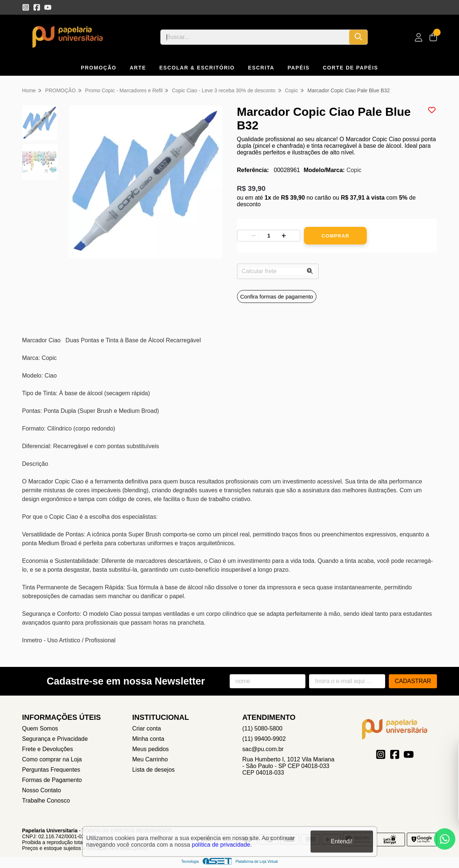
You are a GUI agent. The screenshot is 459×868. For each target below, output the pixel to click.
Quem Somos (40, 728)
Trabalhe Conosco (46, 801)
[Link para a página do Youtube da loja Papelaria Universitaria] (48, 7)
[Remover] (254, 236)
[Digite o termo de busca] (255, 37)
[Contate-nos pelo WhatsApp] (445, 839)
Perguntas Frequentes (51, 770)
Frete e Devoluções (48, 749)
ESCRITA (261, 68)
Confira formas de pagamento (277, 297)
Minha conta (148, 739)
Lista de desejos (154, 770)
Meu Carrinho (150, 759)
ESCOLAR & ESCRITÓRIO (197, 68)
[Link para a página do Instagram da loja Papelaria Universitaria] (26, 7)
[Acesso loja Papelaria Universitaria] (419, 37)
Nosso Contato (42, 790)
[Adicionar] (284, 236)
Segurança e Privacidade (55, 739)
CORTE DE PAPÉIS (350, 68)
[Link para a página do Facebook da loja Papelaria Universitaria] (37, 7)
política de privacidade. (222, 845)
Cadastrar (413, 681)
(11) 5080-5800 (262, 728)
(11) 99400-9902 (264, 739)
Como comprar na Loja (52, 759)
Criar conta (147, 728)
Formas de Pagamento (52, 780)
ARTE (138, 68)
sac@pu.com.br (263, 749)
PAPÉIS (298, 68)
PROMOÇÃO (99, 68)
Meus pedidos (151, 749)
